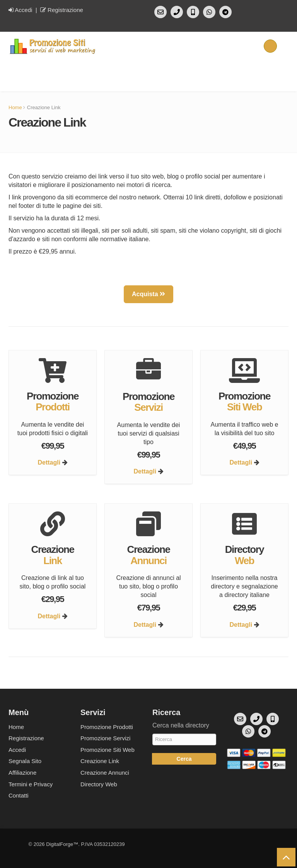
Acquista (148, 294)
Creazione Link (100, 761)
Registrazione (62, 10)
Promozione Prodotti (107, 727)
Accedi (20, 10)
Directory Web (99, 784)
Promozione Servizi (105, 738)
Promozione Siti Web (108, 750)
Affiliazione (22, 773)
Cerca (184, 759)
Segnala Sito (25, 761)
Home (15, 107)
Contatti (19, 795)
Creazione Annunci (105, 773)
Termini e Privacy (31, 784)
